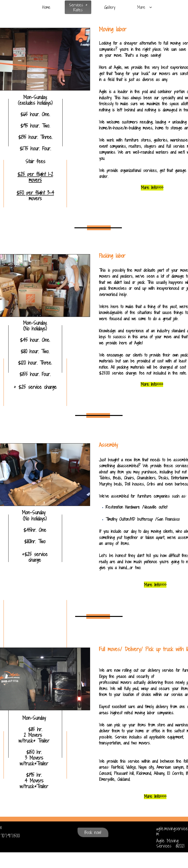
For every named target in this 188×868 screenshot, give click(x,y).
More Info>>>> (155, 796)
